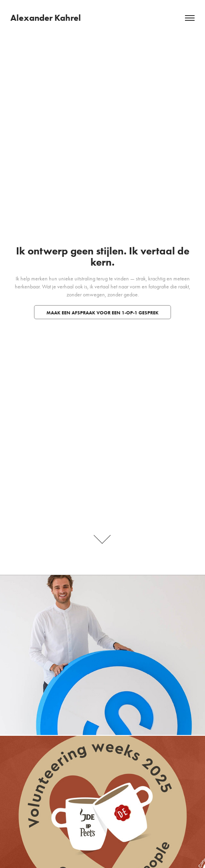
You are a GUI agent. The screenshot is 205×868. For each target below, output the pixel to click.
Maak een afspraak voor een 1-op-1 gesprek (102, 313)
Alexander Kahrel (46, 18)
